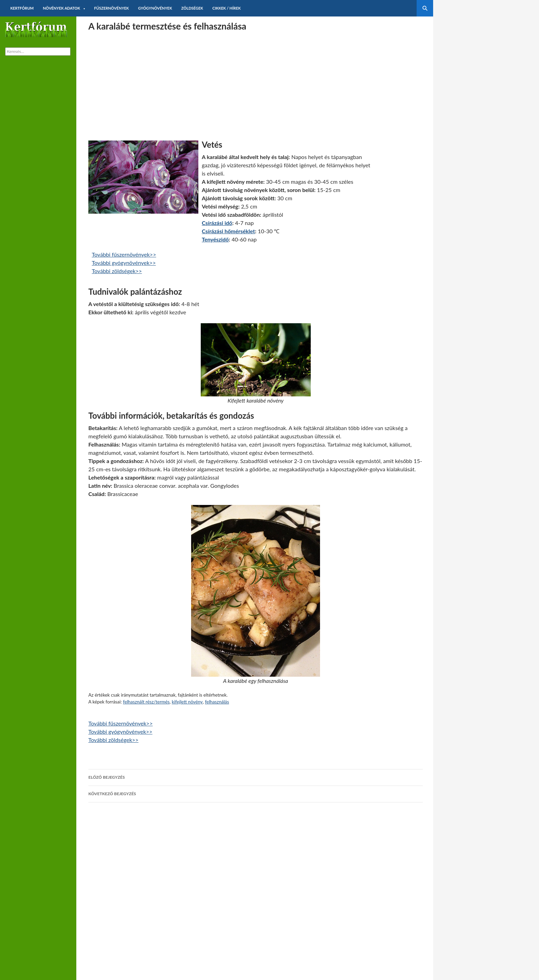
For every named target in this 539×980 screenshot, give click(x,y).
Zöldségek (192, 8)
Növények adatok (62, 8)
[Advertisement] (256, 82)
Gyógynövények (155, 8)
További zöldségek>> (117, 271)
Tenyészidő (215, 239)
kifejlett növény (187, 702)
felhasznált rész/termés (146, 702)
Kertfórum (22, 8)
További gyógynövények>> (124, 263)
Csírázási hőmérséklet (228, 231)
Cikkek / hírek (227, 8)
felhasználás (217, 702)
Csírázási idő (217, 223)
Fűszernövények (112, 8)
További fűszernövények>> (124, 254)
